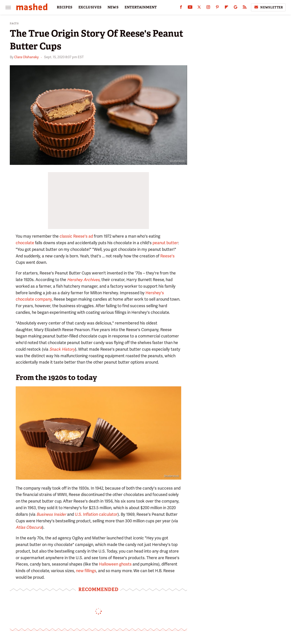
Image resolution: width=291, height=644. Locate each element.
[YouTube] (190, 8)
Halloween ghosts (115, 564)
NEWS (113, 7)
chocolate (25, 243)
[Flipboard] (226, 8)
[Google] (236, 8)
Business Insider (51, 514)
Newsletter (268, 7)
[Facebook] (181, 8)
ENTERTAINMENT (141, 7)
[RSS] (245, 8)
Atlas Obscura (29, 527)
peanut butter (165, 243)
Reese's (167, 256)
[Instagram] (208, 8)
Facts (14, 24)
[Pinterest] (217, 8)
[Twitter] (199, 8)
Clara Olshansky (26, 57)
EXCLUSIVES (90, 7)
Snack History (62, 349)
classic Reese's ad (76, 236)
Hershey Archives (83, 280)
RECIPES (65, 7)
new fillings (86, 571)
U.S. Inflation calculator (96, 514)
